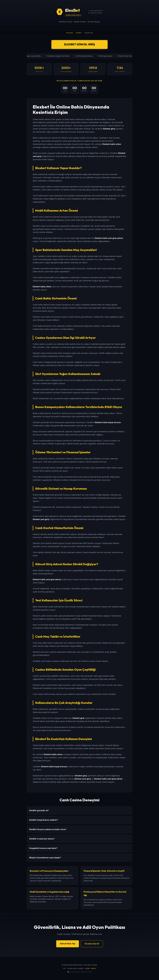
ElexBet (79, 33)
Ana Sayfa (69, 33)
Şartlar (93, 968)
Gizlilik (87, 968)
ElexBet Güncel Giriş (79, 44)
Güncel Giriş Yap (68, 944)
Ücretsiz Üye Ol (92, 944)
